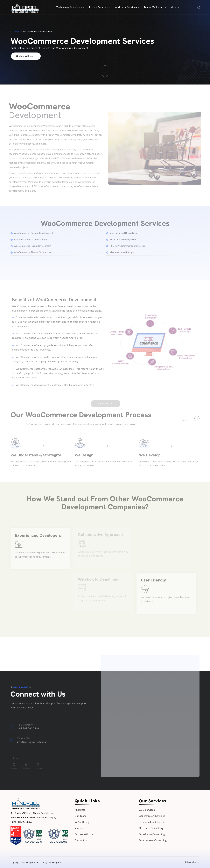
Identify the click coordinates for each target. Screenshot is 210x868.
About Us (80, 810)
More (174, 7)
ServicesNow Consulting (153, 840)
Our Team (80, 816)
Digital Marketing (154, 7)
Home (17, 32)
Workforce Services (126, 7)
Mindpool (56, 862)
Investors (80, 828)
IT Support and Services (153, 822)
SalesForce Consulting (152, 834)
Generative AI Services (152, 816)
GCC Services (147, 810)
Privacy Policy (192, 862)
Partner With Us (84, 834)
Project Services (98, 7)
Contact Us (81, 840)
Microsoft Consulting (151, 828)
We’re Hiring (82, 822)
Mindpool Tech (33, 862)
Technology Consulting (69, 7)
